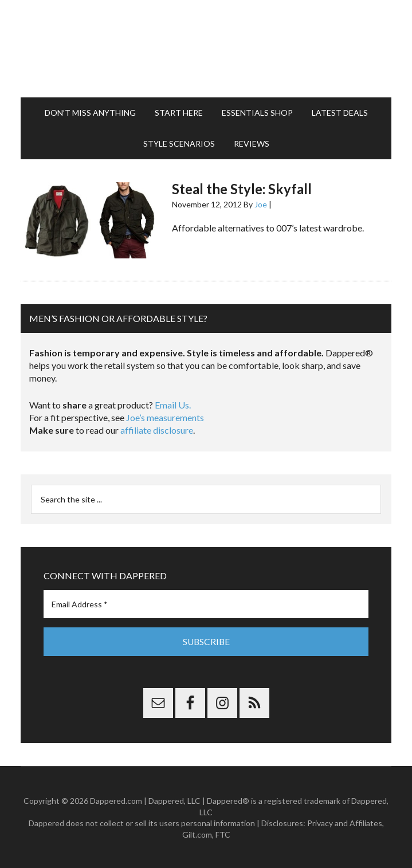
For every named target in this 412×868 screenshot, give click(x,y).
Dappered (206, 49)
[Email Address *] (206, 604)
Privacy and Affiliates (345, 822)
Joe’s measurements (165, 417)
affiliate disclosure (157, 430)
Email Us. (173, 405)
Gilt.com (197, 834)
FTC (223, 834)
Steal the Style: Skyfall (242, 189)
